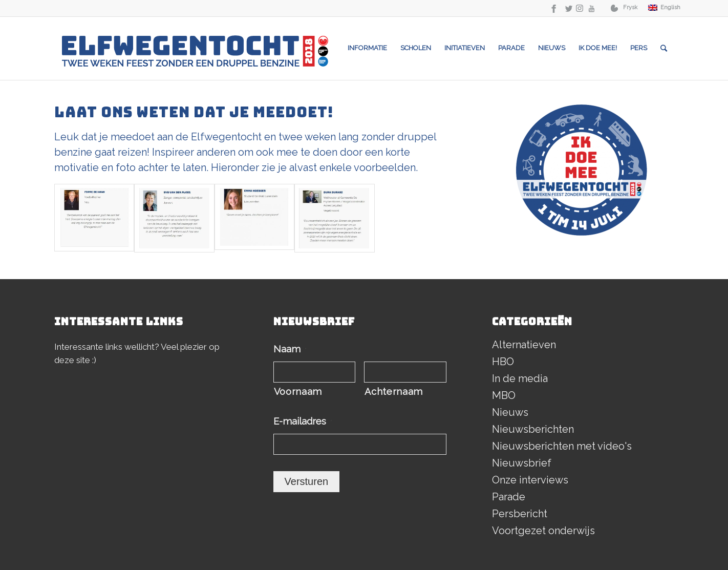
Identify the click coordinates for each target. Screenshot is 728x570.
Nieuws (510, 412)
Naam (290, 349)
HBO (503, 362)
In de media (520, 378)
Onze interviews (530, 480)
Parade (509, 497)
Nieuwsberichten (533, 429)
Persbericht (520, 514)
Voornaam (298, 392)
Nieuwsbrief (522, 463)
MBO (504, 395)
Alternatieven (524, 345)
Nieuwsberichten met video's (562, 446)
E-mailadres (303, 421)
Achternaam (394, 392)
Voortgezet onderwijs (543, 531)
